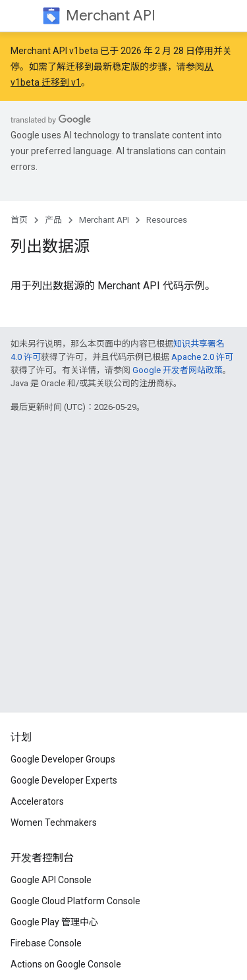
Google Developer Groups (63, 759)
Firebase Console (46, 943)
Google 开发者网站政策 (178, 370)
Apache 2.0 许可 (202, 357)
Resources (167, 220)
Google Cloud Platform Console (75, 901)
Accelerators (37, 801)
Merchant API (111, 15)
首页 (19, 220)
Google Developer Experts (64, 780)
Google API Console (51, 880)
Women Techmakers (54, 822)
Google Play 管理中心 (54, 922)
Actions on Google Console (66, 964)
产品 (53, 220)
